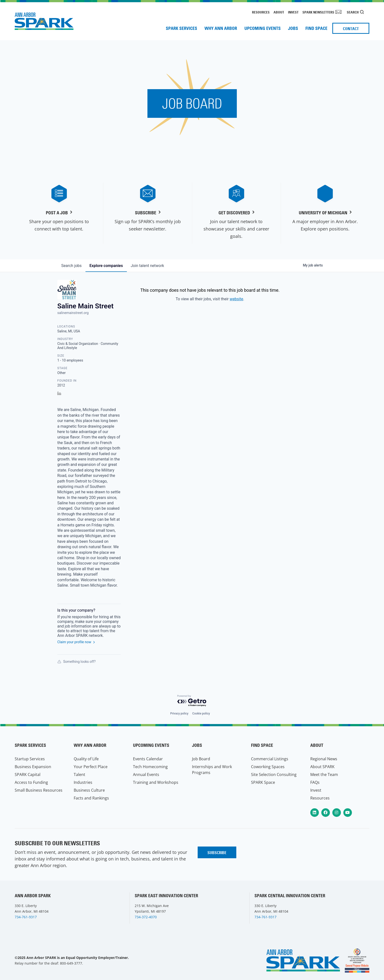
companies (106, 266)
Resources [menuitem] (261, 12)
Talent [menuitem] (79, 774)
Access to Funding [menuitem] (31, 782)
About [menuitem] (279, 12)
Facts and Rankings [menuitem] (91, 798)
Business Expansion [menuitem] (33, 767)
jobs (71, 266)
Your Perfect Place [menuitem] (91, 767)
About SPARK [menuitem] (322, 767)
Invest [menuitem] (293, 12)
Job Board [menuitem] (201, 759)
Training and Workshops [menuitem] (156, 782)
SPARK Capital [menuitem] (28, 774)
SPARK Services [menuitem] (181, 28)
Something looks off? (76, 662)
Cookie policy (201, 714)
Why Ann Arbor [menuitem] (221, 28)
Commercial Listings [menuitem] (270, 759)
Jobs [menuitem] (293, 28)
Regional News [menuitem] (324, 759)
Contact (351, 29)
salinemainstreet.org (73, 313)
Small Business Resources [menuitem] (39, 790)
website (236, 299)
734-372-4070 (146, 917)
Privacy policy (179, 714)
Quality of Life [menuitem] (86, 759)
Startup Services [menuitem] (30, 759)
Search (353, 12)
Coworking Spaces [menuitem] (268, 767)
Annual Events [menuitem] (146, 774)
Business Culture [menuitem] (89, 790)
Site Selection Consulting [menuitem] (274, 774)
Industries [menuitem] (83, 782)
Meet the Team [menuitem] (324, 774)
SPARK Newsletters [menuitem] (318, 12)
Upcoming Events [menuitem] (263, 28)
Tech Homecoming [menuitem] (150, 767)
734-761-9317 (26, 917)
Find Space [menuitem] (316, 28)
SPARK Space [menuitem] (263, 782)
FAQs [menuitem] (315, 782)
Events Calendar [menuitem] (148, 759)
